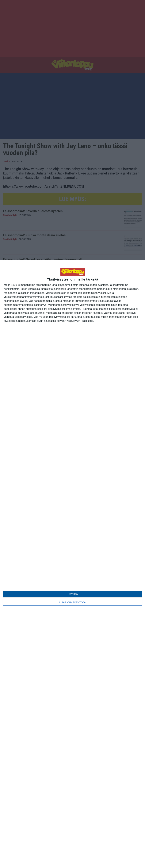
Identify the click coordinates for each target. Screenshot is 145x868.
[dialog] (72, 564)
